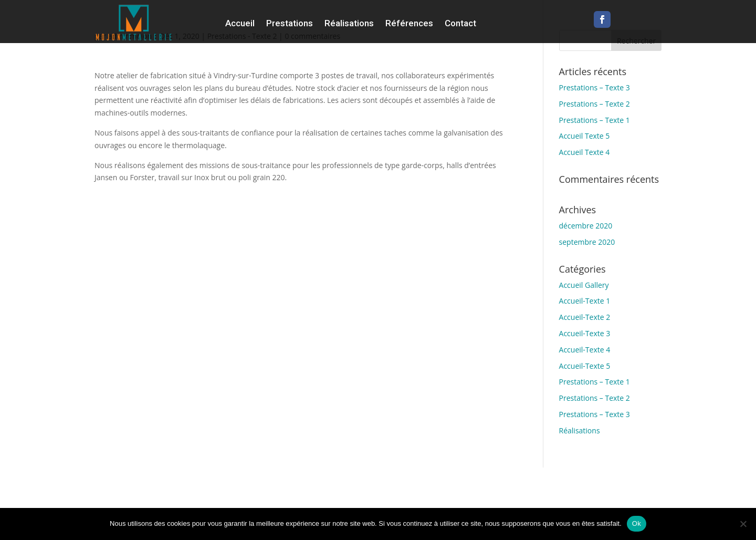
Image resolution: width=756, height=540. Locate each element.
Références (409, 23)
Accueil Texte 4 (585, 152)
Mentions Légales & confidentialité (644, 496)
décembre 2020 (586, 226)
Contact (460, 23)
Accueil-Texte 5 (585, 366)
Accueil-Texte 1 (585, 301)
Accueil (240, 23)
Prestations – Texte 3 (595, 87)
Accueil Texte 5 (585, 136)
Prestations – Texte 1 (595, 120)
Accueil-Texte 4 (585, 350)
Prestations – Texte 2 (595, 104)
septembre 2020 (587, 242)
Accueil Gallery (584, 285)
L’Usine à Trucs (673, 484)
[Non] (743, 524)
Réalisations (349, 23)
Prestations (290, 23)
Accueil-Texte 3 (585, 333)
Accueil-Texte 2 (585, 317)
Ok (637, 523)
